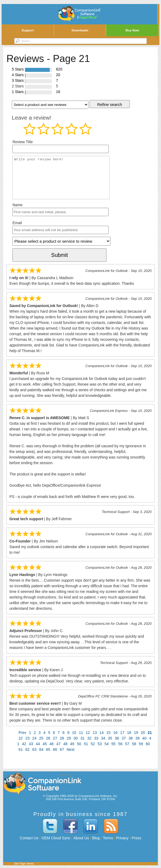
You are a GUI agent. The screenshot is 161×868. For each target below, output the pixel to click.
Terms (108, 838)
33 (96, 738)
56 (120, 744)
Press (137, 838)
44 (38, 744)
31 (83, 738)
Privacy (122, 838)
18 (129, 733)
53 (100, 744)
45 (45, 744)
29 (69, 738)
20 (143, 733)
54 (107, 744)
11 (81, 733)
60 (148, 744)
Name (17, 205)
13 (95, 733)
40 (144, 738)
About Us (81, 838)
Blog (96, 838)
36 (117, 738)
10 (74, 733)
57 (127, 744)
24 (34, 738)
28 (62, 738)
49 (72, 744)
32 (90, 738)
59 (141, 744)
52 (93, 744)
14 (102, 733)
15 (109, 733)
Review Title (22, 142)
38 (131, 738)
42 (24, 744)
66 (55, 749)
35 (110, 738)
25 (41, 738)
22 (21, 738)
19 (136, 733)
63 (34, 749)
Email (17, 223)
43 (31, 744)
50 (79, 744)
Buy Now (132, 30)
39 (138, 738)
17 (122, 733)
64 (41, 749)
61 (21, 749)
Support (28, 30)
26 (48, 738)
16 (115, 733)
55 (113, 744)
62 (28, 749)
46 (52, 744)
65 (48, 749)
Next (71, 749)
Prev (22, 733)
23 (28, 738)
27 (55, 738)
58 (134, 744)
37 (124, 738)
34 (103, 738)
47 (59, 744)
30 (76, 738)
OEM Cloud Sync (56, 838)
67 (62, 749)
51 (86, 744)
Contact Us (29, 838)
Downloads (80, 30)
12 (88, 733)
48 (65, 744)
